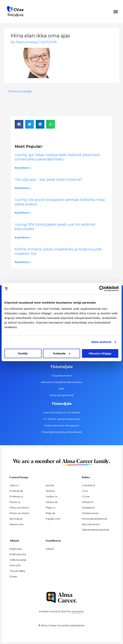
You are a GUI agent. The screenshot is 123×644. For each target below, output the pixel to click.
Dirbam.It (88, 502)
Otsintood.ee (90, 513)
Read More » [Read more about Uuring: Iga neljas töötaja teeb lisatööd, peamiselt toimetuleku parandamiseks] (23, 168)
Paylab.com (53, 519)
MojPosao (16, 549)
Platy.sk (50, 513)
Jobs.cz (14, 485)
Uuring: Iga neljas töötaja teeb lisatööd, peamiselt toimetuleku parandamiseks (57, 157)
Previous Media (18, 91)
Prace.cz (15, 502)
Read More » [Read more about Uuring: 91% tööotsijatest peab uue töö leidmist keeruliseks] (23, 237)
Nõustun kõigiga (100, 353)
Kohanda (62, 353)
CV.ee (86, 496)
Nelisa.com (16, 524)
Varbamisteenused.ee (96, 530)
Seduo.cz (52, 496)
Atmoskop (16, 519)
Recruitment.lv (91, 524)
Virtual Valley (17, 571)
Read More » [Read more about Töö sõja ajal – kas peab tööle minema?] (23, 188)
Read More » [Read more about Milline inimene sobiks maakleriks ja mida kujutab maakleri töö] (23, 262)
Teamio (50, 491)
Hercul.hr (15, 565)
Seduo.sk (52, 502)
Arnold (50, 485)
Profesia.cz (16, 496)
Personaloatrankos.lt (95, 519)
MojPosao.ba (18, 554)
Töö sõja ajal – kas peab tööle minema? (48, 180)
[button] (116, 12)
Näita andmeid (101, 342)
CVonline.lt (88, 485)
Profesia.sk (16, 491)
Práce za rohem (19, 513)
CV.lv (85, 491)
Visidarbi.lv (88, 508)
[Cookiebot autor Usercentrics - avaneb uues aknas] (102, 289)
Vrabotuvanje (18, 560)
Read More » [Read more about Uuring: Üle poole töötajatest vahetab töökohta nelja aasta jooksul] (23, 213)
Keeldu (23, 353)
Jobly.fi (50, 549)
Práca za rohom (19, 508)
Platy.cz (51, 508)
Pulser (13, 576)
